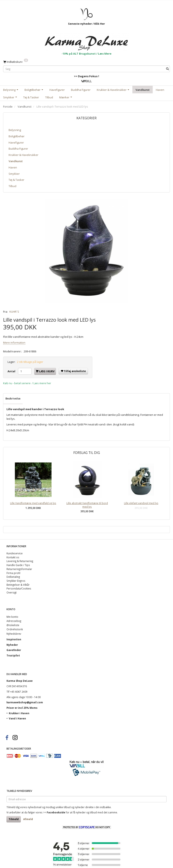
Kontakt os (13, 557)
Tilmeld (14, 819)
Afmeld (28, 819)
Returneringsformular (19, 569)
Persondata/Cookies (19, 588)
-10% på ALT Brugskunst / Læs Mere (86, 54)
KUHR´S (14, 312)
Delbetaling (13, 577)
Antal (12, 371)
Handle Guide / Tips (18, 565)
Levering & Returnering (20, 561)
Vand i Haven (17, 718)
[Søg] (167, 69)
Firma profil (13, 573)
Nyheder (12, 645)
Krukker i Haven (19, 713)
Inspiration (14, 639)
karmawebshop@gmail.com (25, 702)
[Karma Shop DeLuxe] (86, 41)
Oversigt (12, 592)
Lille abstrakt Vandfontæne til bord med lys (87, 505)
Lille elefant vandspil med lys (141, 503)
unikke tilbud (63, 807)
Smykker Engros (16, 581)
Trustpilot (13, 655)
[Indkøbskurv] (16, 62)
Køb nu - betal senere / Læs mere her (27, 383)
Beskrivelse (13, 398)
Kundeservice (15, 553)
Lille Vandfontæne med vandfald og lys (33, 503)
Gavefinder (14, 650)
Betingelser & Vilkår (18, 585)
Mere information (14, 343)
